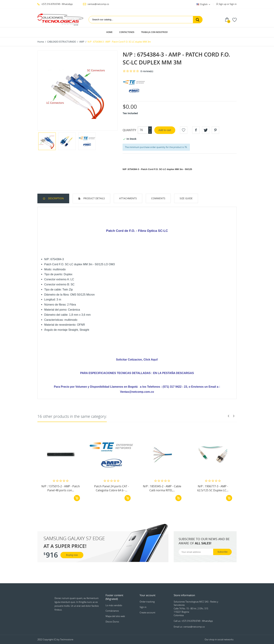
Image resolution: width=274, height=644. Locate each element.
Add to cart (165, 130)
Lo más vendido (114, 605)
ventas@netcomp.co (96, 4)
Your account (147, 595)
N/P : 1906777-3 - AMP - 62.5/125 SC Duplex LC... (213, 488)
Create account (147, 612)
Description (56, 198)
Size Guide (186, 198)
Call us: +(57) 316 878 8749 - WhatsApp (193, 621)
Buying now (72, 555)
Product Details (94, 198)
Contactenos (127, 32)
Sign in (143, 607)
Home (109, 32)
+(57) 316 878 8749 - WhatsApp (55, 4)
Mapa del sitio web (115, 616)
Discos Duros (112, 622)
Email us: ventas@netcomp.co (189, 627)
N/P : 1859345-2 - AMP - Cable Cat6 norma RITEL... (162, 488)
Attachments (128, 198)
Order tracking (147, 602)
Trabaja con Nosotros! (154, 32)
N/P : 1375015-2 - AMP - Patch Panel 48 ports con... (61, 488)
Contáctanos (112, 611)
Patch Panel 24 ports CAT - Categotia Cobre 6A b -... (111, 488)
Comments (158, 198)
